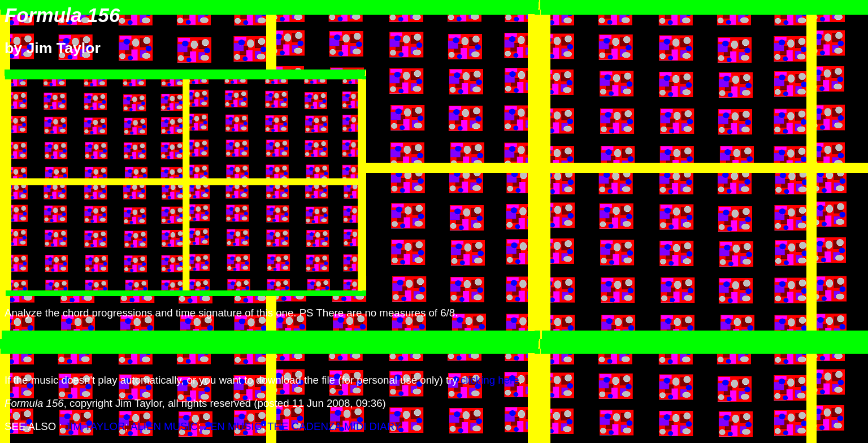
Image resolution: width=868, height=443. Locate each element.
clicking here (490, 380)
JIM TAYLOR (95, 426)
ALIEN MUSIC (164, 426)
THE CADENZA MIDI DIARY (334, 426)
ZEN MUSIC (233, 426)
